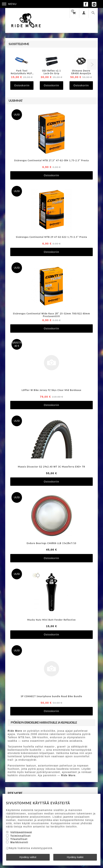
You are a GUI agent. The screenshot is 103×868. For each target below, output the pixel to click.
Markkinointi (19, 842)
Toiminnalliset (20, 836)
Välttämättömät (21, 832)
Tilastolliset (19, 839)
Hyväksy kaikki (75, 857)
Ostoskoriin (22, 85)
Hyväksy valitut (28, 857)
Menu (9, 4)
